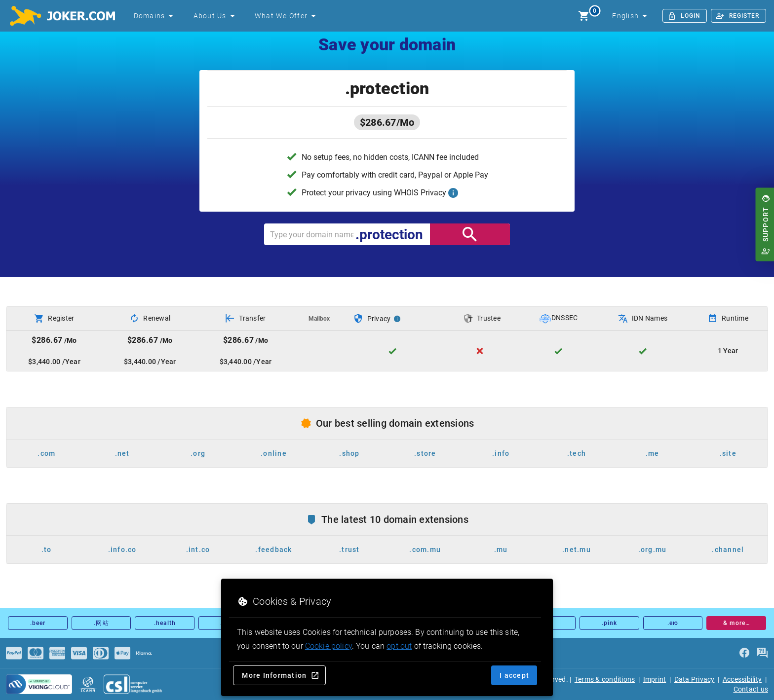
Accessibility (742, 679)
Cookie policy (329, 646)
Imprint (655, 679)
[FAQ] (762, 653)
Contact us (751, 689)
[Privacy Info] (397, 319)
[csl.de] (133, 684)
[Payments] (14, 653)
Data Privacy (695, 679)
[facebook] (744, 653)
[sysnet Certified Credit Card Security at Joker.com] (39, 684)
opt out (399, 646)
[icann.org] (88, 684)
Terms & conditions (605, 679)
